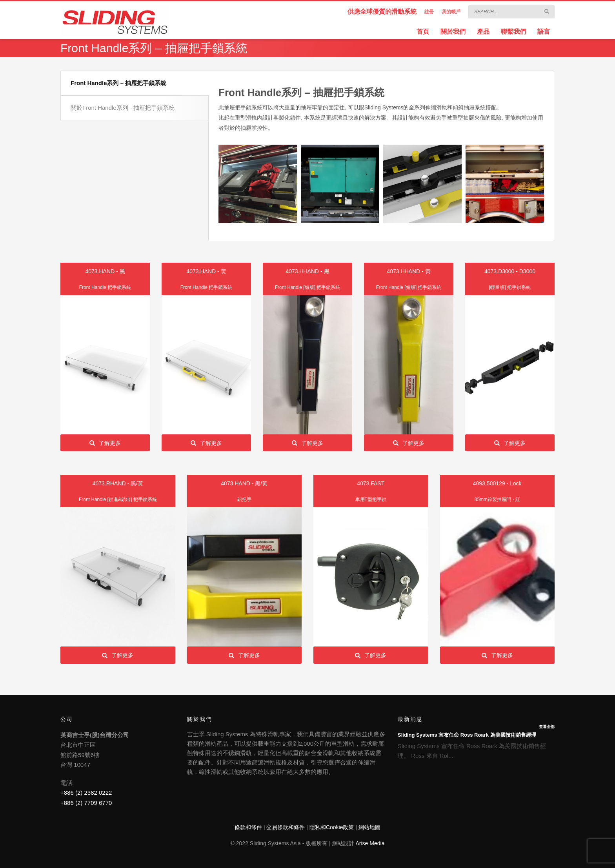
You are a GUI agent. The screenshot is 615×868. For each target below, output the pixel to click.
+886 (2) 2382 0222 (86, 793)
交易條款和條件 (286, 827)
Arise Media (370, 843)
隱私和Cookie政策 (332, 827)
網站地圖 (369, 827)
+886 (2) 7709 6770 (86, 803)
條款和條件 (248, 827)
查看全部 (547, 727)
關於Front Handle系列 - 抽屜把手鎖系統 (123, 108)
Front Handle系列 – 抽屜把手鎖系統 (118, 83)
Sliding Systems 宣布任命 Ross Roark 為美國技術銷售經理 (467, 735)
